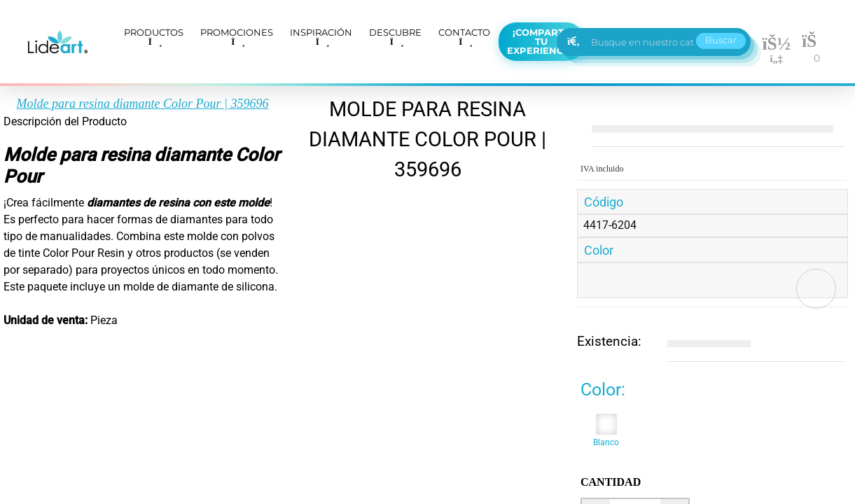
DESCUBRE (395, 36)
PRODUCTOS (154, 36)
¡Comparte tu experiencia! (541, 41)
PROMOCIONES (237, 36)
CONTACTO (464, 36)
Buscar (721, 40)
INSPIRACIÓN (321, 36)
